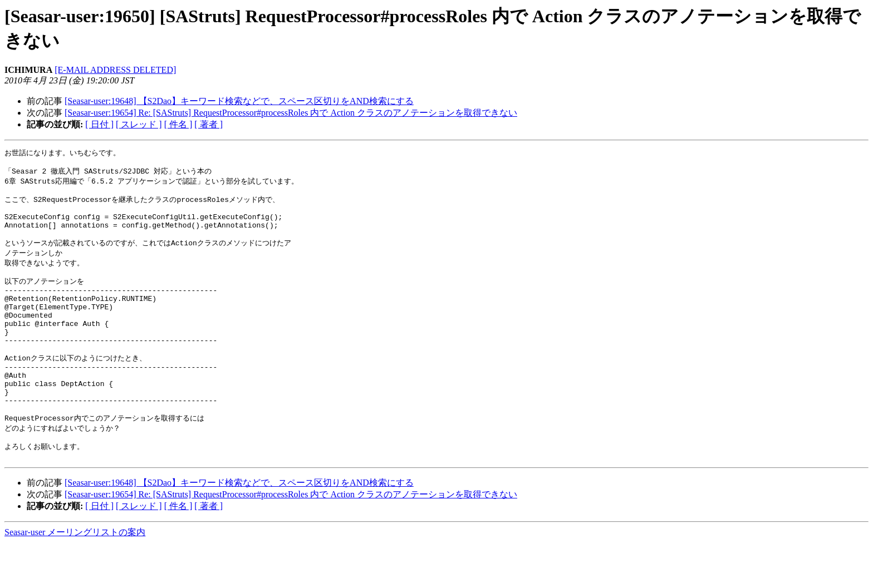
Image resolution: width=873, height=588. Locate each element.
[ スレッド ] (139, 124)
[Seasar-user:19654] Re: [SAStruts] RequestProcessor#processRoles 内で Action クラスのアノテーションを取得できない (291, 113)
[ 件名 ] (178, 124)
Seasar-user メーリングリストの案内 (75, 577)
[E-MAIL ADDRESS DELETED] (115, 70)
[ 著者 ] (209, 124)
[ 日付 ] (99, 124)
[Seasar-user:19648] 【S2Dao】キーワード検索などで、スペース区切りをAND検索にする (239, 101)
